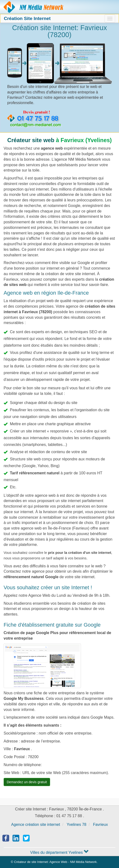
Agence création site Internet (34, 7)
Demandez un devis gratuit (27, 782)
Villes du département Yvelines (59, 852)
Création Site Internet (27, 18)
